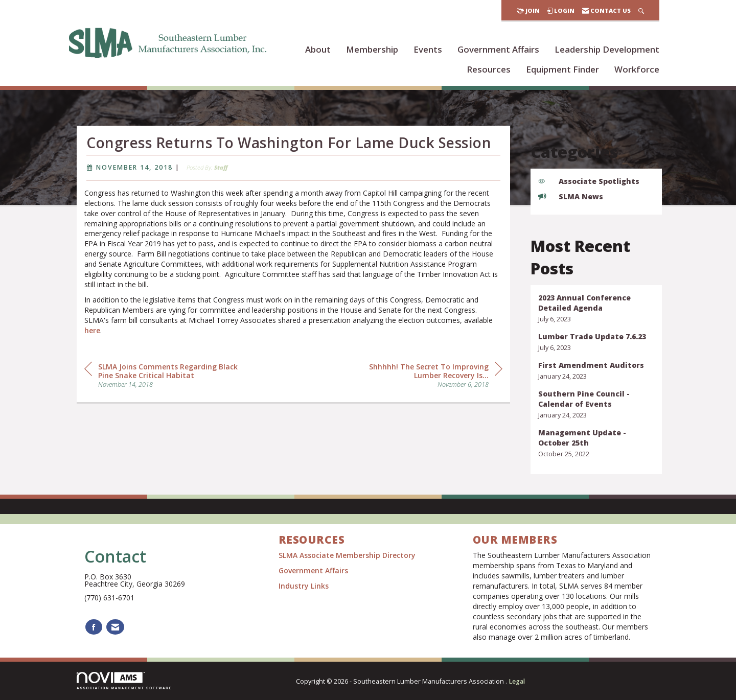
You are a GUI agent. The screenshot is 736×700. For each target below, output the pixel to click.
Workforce (637, 69)
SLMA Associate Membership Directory (348, 555)
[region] (426, 393)
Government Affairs (498, 49)
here (92, 349)
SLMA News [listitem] (571, 196)
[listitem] (596, 308)
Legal (517, 681)
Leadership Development (607, 49)
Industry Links (304, 586)
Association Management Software (124, 681)
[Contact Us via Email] (115, 627)
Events (428, 49)
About (318, 49)
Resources (489, 69)
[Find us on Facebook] (94, 627)
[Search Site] (641, 10)
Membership (372, 49)
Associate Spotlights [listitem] (589, 181)
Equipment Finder (562, 69)
